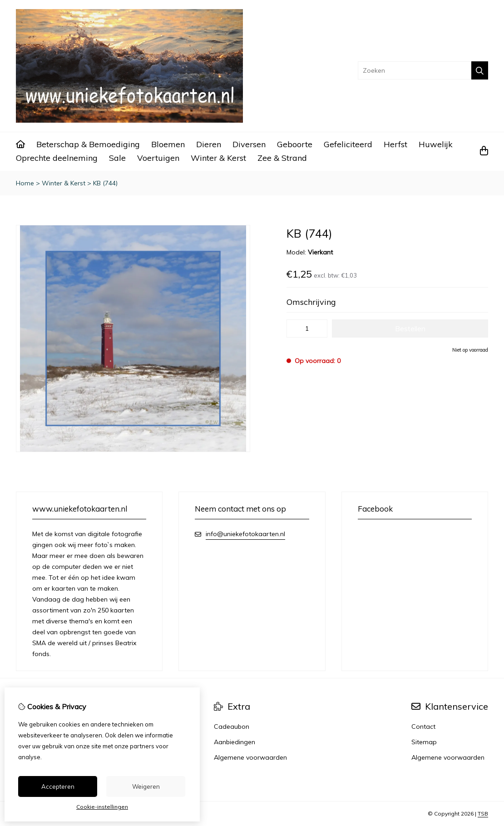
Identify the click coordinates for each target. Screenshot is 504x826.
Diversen (249, 144)
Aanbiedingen (235, 742)
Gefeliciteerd (348, 144)
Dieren (209, 144)
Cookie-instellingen (102, 807)
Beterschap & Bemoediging (88, 144)
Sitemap (424, 742)
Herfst (395, 144)
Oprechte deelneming (57, 158)
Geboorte (295, 144)
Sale (117, 158)
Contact (423, 726)
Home (25, 183)
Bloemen (168, 144)
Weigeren (146, 786)
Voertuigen (158, 158)
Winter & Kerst (218, 158)
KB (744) (105, 183)
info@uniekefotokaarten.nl (245, 534)
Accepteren (58, 786)
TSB (483, 814)
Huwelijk (436, 144)
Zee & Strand (282, 158)
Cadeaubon (232, 726)
